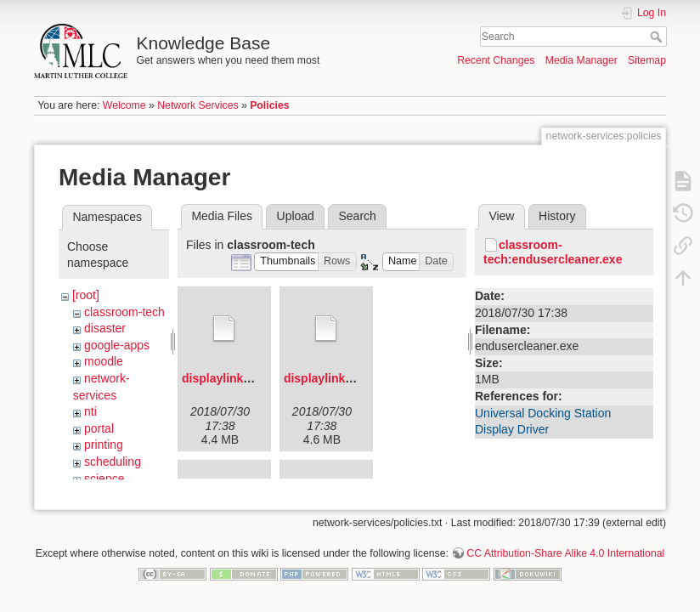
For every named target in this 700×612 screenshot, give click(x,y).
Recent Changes (496, 60)
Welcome (124, 105)
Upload (296, 216)
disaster (105, 328)
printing (104, 445)
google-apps (117, 345)
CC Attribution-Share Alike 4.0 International (565, 556)
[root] (86, 295)
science (104, 479)
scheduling (113, 462)
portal (99, 428)
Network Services (198, 105)
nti (90, 411)
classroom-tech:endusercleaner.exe (553, 252)
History (557, 216)
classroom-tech (124, 312)
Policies (269, 105)
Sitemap (647, 60)
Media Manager (581, 60)
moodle (104, 361)
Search (658, 37)
